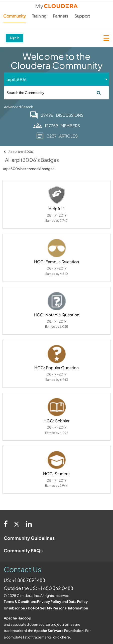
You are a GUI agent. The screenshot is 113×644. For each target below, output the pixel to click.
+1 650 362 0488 (55, 588)
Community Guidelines (29, 538)
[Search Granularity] (26, 79)
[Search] (56, 93)
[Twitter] (17, 524)
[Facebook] (6, 524)
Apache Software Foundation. (59, 630)
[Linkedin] (29, 524)
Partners (61, 16)
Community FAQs (23, 550)
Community (15, 16)
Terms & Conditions (20, 601)
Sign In (15, 38)
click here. (62, 637)
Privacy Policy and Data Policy (62, 601)
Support (82, 16)
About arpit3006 (21, 152)
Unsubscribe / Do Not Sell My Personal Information (46, 608)
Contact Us (23, 569)
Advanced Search (19, 107)
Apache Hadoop (17, 618)
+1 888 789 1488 (29, 580)
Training (39, 16)
